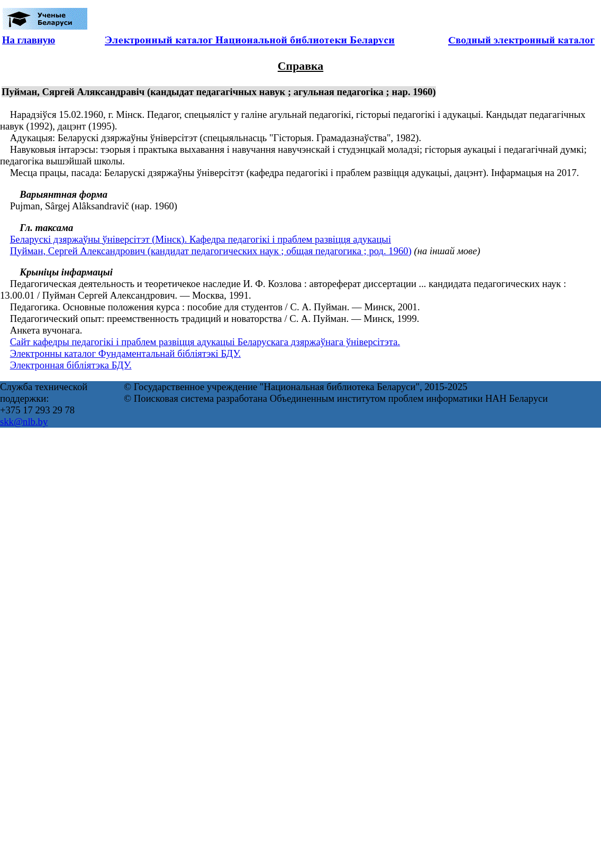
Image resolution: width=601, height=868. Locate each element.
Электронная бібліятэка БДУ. (71, 365)
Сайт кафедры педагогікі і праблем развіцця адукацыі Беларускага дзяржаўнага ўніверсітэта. (205, 342)
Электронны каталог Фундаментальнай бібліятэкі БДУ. (126, 353)
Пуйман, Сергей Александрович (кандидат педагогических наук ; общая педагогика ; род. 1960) (211, 251)
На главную (29, 40)
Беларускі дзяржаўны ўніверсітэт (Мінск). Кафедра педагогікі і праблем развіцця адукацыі (201, 239)
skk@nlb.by (24, 422)
